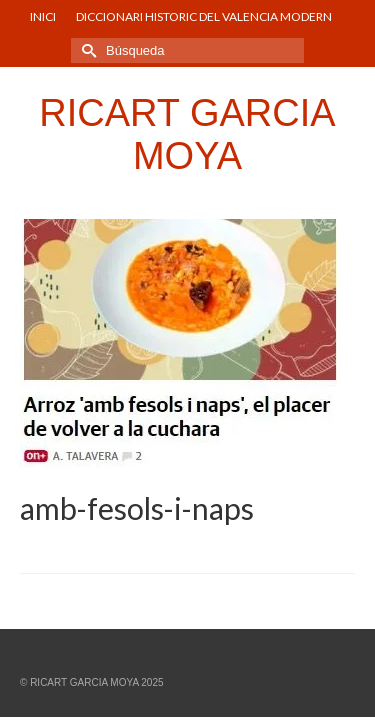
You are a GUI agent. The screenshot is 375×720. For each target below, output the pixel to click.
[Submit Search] (86, 50)
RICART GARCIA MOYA (187, 134)
